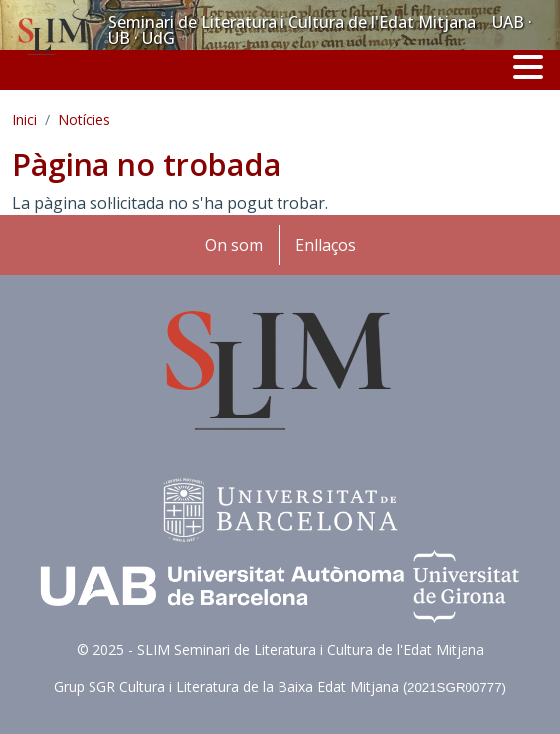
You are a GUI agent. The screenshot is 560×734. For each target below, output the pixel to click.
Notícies (84, 120)
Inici (24, 120)
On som (234, 245)
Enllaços (326, 245)
